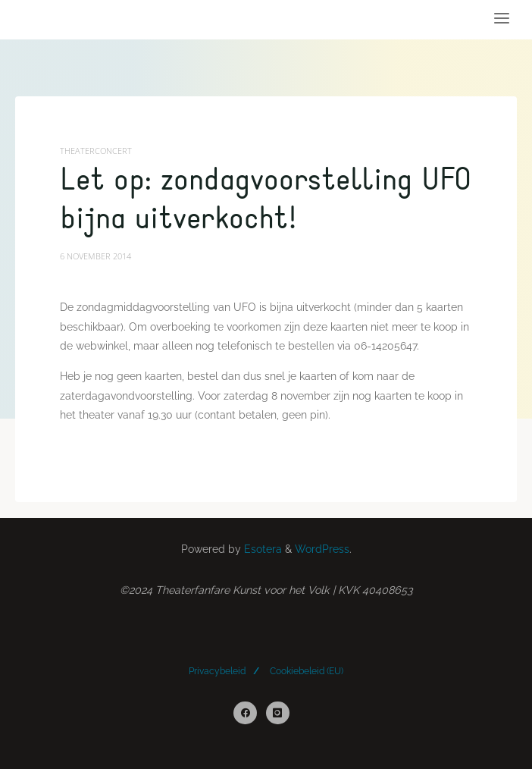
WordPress (322, 549)
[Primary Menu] (502, 19)
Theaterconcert (96, 151)
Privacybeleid (217, 671)
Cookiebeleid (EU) (307, 671)
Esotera (261, 549)
